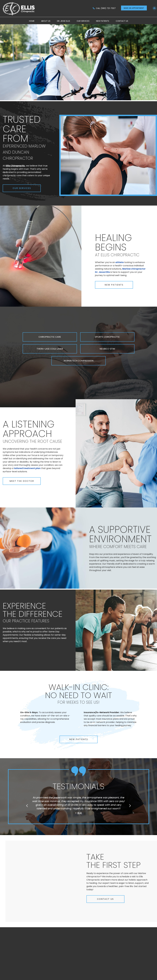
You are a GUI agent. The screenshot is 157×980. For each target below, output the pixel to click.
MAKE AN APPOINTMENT (134, 8)
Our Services (83, 21)
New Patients (103, 21)
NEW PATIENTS (114, 285)
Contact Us (122, 21)
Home (32, 21)
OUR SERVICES (22, 188)
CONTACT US (105, 899)
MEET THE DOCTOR (22, 481)
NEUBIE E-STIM (107, 349)
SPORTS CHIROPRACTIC (107, 337)
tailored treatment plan (27, 468)
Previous (27, 806)
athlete (120, 262)
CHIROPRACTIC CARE (50, 337)
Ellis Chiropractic (15, 166)
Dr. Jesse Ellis (64, 21)
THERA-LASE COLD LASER (50, 349)
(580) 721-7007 (108, 8)
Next (130, 806)
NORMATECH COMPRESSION (78, 361)
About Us (46, 21)
